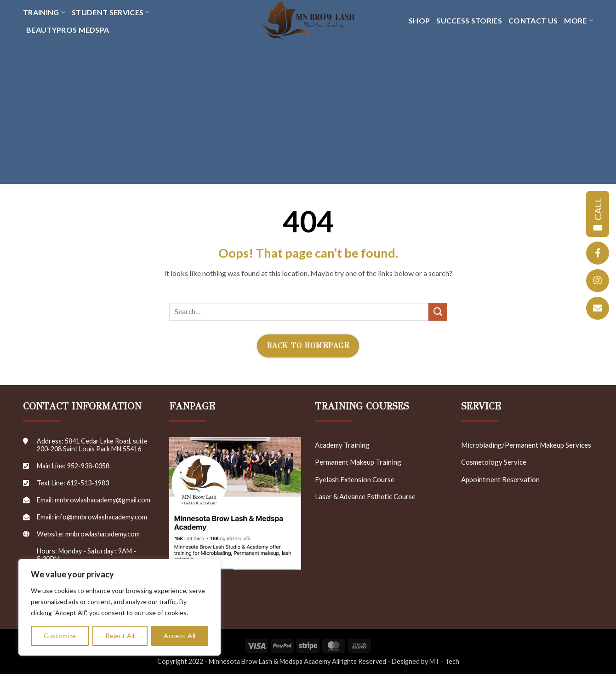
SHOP (419, 20)
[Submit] (438, 312)
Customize (60, 636)
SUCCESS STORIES (469, 20)
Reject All (120, 636)
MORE (579, 21)
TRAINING (44, 12)
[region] (120, 607)
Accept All (180, 636)
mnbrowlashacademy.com (103, 534)
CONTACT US (533, 20)
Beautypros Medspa (68, 30)
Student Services (111, 12)
